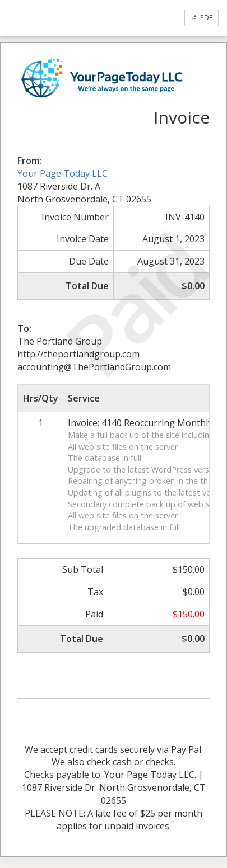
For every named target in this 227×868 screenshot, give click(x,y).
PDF (201, 18)
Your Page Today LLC (62, 173)
